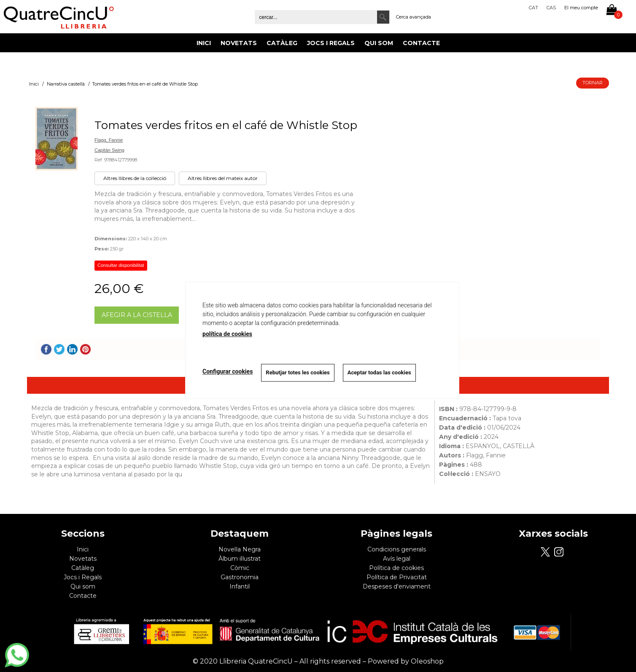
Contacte (421, 43)
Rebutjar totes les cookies (298, 372)
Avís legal (397, 559)
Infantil (240, 586)
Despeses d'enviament (397, 586)
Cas (551, 8)
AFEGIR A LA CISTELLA (137, 315)
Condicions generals (397, 549)
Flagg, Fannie (109, 140)
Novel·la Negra (240, 549)
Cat (534, 8)
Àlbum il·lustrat (240, 559)
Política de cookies (396, 568)
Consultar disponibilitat (121, 265)
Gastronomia (240, 577)
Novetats (239, 43)
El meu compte (581, 8)
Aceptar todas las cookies (379, 372)
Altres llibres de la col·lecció (135, 178)
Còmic (240, 568)
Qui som (379, 43)
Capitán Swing (109, 150)
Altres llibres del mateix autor (223, 178)
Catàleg (282, 43)
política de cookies (227, 334)
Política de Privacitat (397, 577)
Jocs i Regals (331, 43)
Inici (204, 43)
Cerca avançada (414, 17)
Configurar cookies (228, 371)
